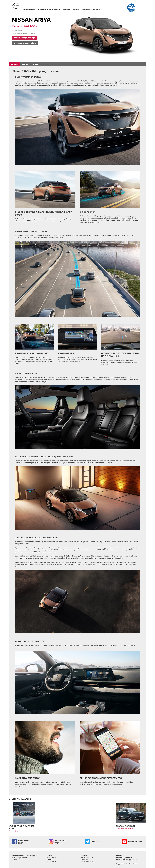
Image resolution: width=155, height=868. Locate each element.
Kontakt (119, 856)
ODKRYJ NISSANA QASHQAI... (125, 829)
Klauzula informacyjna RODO (127, 860)
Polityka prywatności (124, 858)
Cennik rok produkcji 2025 (25, 33)
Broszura (18, 31)
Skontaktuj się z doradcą (16, 831)
